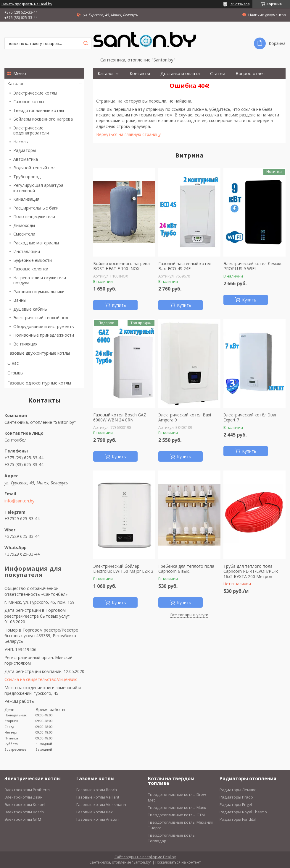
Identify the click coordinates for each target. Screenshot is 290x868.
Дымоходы (24, 225)
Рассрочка (136, 84)
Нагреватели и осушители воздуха (40, 280)
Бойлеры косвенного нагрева (43, 119)
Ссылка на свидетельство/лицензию (41, 679)
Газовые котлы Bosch (97, 790)
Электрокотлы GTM (23, 819)
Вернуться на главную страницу (128, 134)
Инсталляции (27, 251)
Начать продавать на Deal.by (27, 4)
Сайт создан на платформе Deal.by (145, 857)
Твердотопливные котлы (39, 110)
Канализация (26, 199)
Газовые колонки (31, 269)
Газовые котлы (29, 102)
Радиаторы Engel (236, 804)
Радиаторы (25, 150)
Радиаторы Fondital (238, 819)
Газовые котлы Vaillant (98, 797)
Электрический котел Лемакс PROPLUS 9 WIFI (253, 266)
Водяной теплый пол (34, 168)
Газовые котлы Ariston (98, 819)
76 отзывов (240, 4)
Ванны (20, 300)
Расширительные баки (36, 208)
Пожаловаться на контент (178, 862)
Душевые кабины (30, 309)
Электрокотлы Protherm (27, 790)
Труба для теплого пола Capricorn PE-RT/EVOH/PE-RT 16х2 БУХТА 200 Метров (252, 571)
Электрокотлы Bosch (24, 812)
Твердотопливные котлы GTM (176, 815)
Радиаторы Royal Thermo (243, 812)
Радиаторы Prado (236, 797)
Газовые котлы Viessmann (101, 804)
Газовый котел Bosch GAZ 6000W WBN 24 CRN (120, 417)
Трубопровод (27, 177)
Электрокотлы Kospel (25, 804)
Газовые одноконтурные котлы (39, 383)
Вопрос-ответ (250, 73)
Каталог (16, 83)
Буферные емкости (33, 260)
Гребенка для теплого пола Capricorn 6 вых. (186, 569)
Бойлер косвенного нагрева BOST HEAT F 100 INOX (121, 266)
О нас (13, 363)
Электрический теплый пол (41, 318)
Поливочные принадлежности (44, 335)
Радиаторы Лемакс (238, 790)
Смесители (24, 234)
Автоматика (26, 159)
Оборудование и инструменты (44, 326)
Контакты (140, 73)
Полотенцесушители (34, 216)
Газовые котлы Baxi (95, 812)
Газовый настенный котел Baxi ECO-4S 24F (185, 266)
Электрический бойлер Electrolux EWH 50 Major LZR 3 (123, 569)
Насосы (21, 142)
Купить (119, 305)
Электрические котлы (35, 93)
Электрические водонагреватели (31, 130)
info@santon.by (19, 501)
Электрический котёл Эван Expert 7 (250, 417)
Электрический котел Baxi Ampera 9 (185, 417)
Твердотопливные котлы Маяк (177, 807)
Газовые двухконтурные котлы (39, 353)
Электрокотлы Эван (24, 797)
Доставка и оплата (180, 73)
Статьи (218, 73)
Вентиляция (25, 344)
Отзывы (15, 373)
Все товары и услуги (189, 615)
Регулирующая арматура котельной (38, 188)
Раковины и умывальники (39, 292)
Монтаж (106, 84)
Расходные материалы (36, 243)
